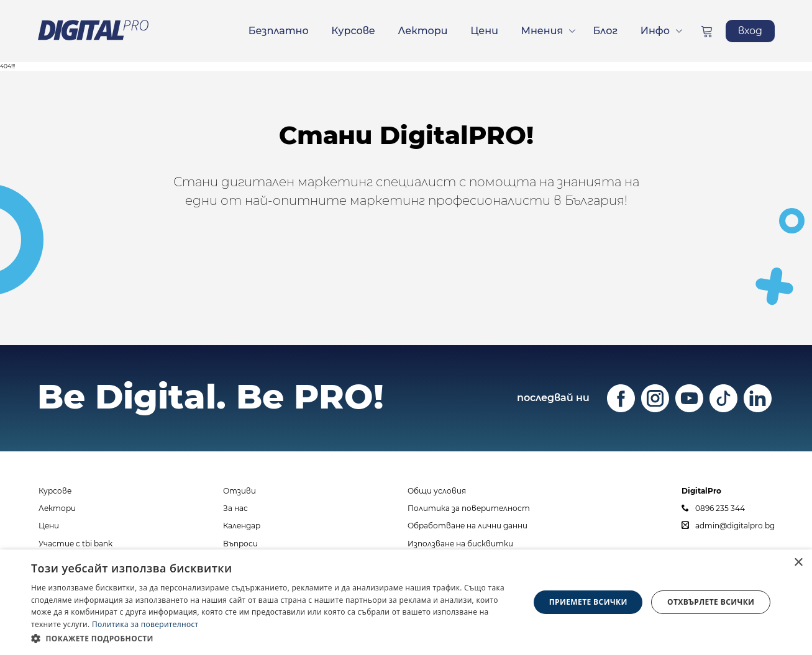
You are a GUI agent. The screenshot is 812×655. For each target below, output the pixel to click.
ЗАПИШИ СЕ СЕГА (406, 269)
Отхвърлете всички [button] (711, 602)
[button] (273, 638)
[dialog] (406, 602)
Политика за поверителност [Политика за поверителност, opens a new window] (145, 624)
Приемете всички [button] (588, 602)
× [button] (798, 563)
